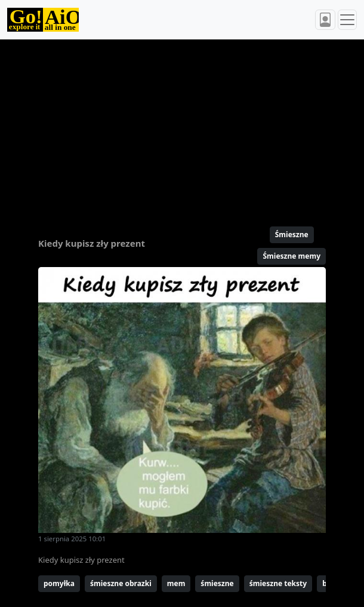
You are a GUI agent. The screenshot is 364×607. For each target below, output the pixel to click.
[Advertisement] (182, 128)
